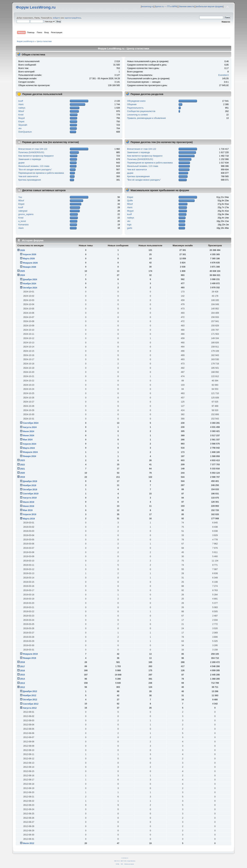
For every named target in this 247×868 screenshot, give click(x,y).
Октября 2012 (30, 700)
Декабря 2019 (30, 481)
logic (129, 225)
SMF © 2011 (124, 861)
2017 (22, 667)
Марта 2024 (29, 448)
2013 (22, 683)
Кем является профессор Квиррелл (36, 156)
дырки (21, 163)
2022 (22, 465)
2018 (22, 662)
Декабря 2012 (30, 691)
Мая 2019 (28, 510)
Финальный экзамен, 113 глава (34, 166)
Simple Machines (131, 861)
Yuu (20, 197)
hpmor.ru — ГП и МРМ (166, 7)
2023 (22, 460)
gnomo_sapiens (26, 214)
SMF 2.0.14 (117, 861)
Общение (132, 104)
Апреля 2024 (30, 444)
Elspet (21, 122)
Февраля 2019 (30, 654)
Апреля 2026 (30, 254)
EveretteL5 (224, 75)
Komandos (23, 225)
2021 (22, 469)
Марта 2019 (29, 519)
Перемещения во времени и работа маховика (41, 173)
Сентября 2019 (31, 494)
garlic (130, 228)
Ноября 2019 (29, 485)
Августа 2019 (30, 498)
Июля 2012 (28, 843)
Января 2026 (29, 267)
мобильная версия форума (210, 7)
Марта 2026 (29, 259)
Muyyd (22, 118)
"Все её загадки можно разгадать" (35, 170)
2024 (22, 275)
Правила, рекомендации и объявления (146, 118)
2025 (22, 271)
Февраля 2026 (30, 263)
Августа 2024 (30, 427)
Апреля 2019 (30, 514)
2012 (22, 687)
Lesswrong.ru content (137, 115)
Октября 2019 (30, 490)
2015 (22, 675)
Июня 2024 (28, 436)
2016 (22, 671)
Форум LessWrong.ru (36, 7)
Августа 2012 (30, 708)
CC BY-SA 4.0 (125, 858)
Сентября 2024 (31, 423)
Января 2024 (29, 456)
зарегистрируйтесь (73, 18)
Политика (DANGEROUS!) (31, 152)
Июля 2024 (28, 431)
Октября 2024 (30, 288)
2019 (22, 477)
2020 (22, 473)
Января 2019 (29, 658)
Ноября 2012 (29, 695)
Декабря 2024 (30, 280)
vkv (20, 128)
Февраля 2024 (30, 452)
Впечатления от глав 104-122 (33, 149)
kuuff (21, 101)
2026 (22, 250)
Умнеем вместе (187, 7)
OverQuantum (25, 132)
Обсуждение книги (136, 101)
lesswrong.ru (147, 7)
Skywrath (23, 125)
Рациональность (135, 108)
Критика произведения (30, 180)
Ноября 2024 (29, 284)
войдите (56, 18)
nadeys (22, 108)
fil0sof (21, 111)
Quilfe (130, 201)
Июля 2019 (28, 502)
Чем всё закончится (28, 176)
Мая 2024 (28, 440)
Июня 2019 (28, 506)
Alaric (21, 104)
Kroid (21, 115)
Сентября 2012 (31, 704)
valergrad (23, 211)
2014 (22, 679)
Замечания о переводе (30, 159)
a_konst (22, 221)
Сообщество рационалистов (141, 111)
